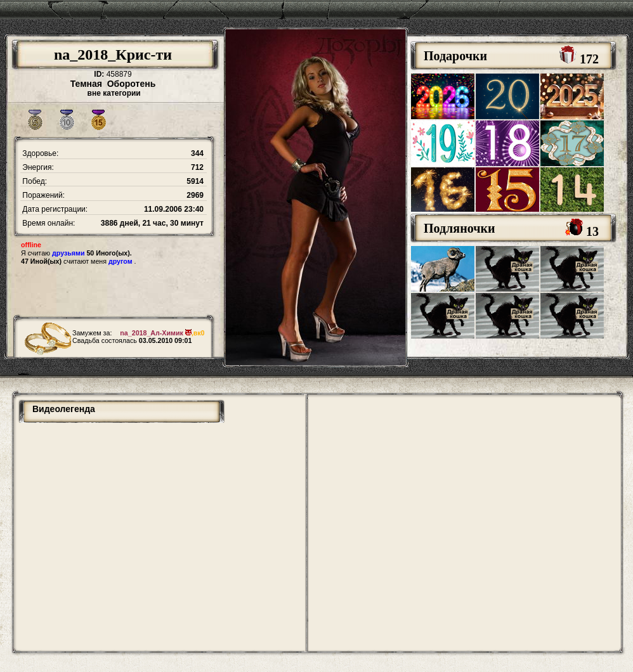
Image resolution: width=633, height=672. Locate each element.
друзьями (68, 253)
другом (121, 261)
